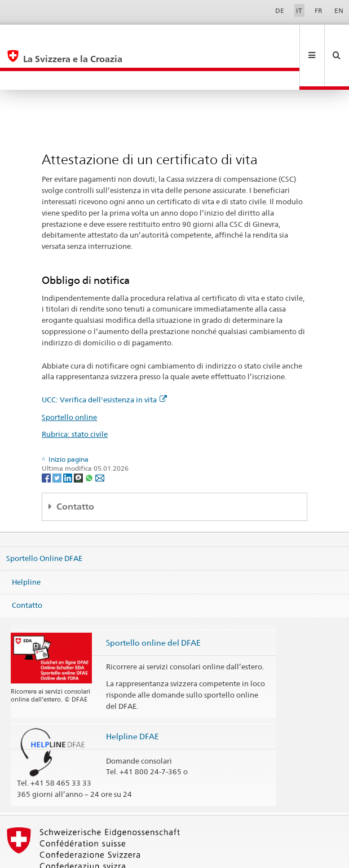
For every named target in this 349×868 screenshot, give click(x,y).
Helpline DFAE (132, 698)
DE (280, 10)
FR (319, 10)
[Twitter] (58, 439)
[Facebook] (47, 439)
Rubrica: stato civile (75, 396)
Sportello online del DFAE (153, 605)
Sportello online (69, 379)
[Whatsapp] (90, 439)
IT (299, 10)
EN (339, 10)
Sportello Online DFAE (44, 520)
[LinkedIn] (69, 439)
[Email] (100, 439)
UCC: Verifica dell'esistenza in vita (104, 362)
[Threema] (79, 439)
